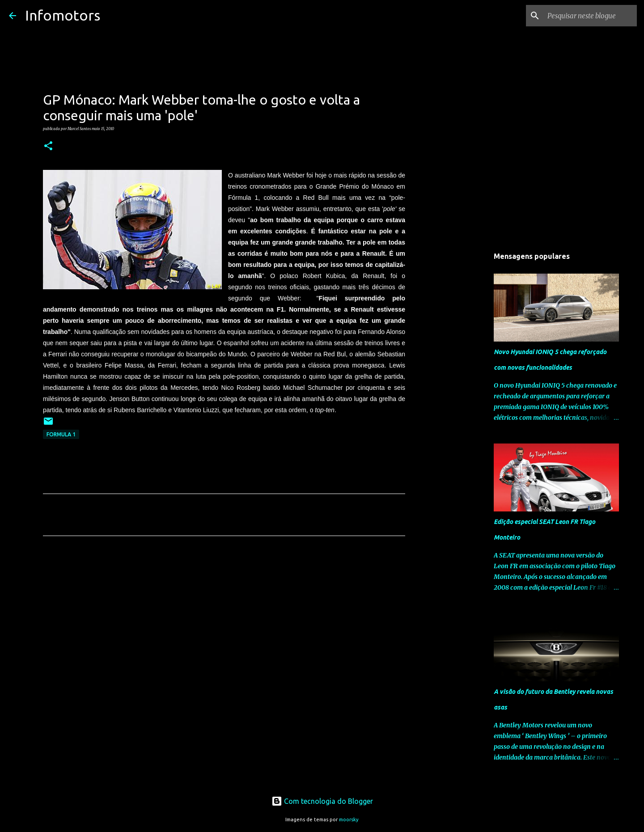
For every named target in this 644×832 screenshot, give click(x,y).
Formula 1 (61, 434)
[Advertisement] (224, 626)
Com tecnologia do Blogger (322, 801)
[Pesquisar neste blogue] (590, 16)
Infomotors (63, 15)
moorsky (349, 819)
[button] (48, 146)
